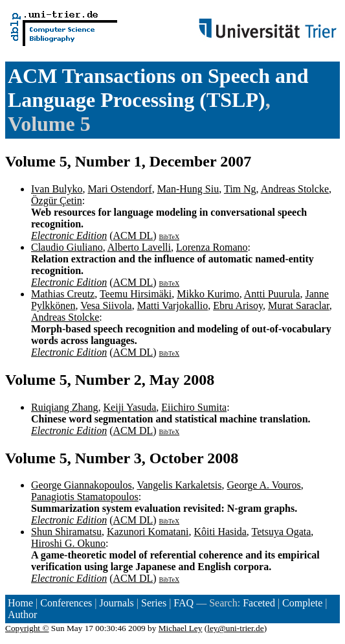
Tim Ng (240, 189)
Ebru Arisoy (238, 305)
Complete (302, 603)
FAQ (184, 603)
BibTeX (170, 237)
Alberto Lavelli (139, 247)
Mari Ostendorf (120, 189)
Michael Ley (181, 628)
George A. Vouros (263, 485)
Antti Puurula (272, 294)
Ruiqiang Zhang (65, 407)
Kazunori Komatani (148, 532)
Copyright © (27, 628)
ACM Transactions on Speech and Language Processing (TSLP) (158, 88)
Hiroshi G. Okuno (68, 543)
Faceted (259, 603)
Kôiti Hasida (220, 532)
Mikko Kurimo (208, 294)
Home (20, 603)
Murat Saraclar (299, 305)
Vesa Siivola (106, 305)
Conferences (66, 603)
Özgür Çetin (57, 201)
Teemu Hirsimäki (136, 294)
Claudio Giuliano (67, 247)
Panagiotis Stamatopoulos (85, 497)
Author (22, 615)
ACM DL (133, 236)
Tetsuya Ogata (282, 532)
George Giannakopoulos (82, 485)
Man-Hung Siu (188, 189)
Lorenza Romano (212, 247)
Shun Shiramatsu (66, 532)
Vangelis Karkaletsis (179, 485)
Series (154, 603)
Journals (116, 603)
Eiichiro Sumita (194, 407)
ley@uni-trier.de (235, 628)
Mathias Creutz (63, 294)
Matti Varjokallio (172, 305)
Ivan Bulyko (57, 189)
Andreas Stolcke (295, 189)
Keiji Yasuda (130, 407)
